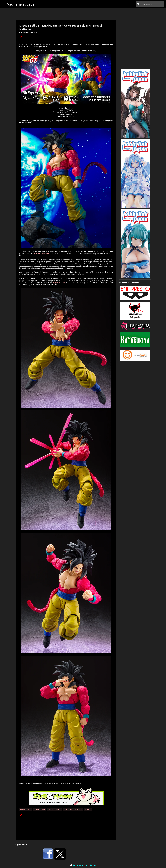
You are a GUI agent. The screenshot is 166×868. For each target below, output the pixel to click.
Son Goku (79, 810)
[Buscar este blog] (152, 4)
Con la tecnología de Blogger (83, 865)
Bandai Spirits (26, 810)
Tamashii (88, 810)
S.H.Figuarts (68, 810)
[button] (21, 37)
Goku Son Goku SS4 (54, 810)
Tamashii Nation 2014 (41, 254)
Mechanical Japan (22, 4)
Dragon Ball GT (59, 283)
